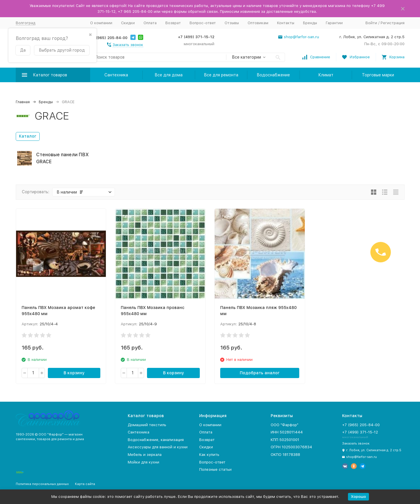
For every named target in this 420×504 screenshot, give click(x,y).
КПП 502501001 (285, 440)
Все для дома (169, 75)
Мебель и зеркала (145, 455)
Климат (326, 75)
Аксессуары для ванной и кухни (158, 447)
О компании (101, 23)
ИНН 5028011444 (287, 432)
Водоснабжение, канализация (156, 440)
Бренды (310, 23)
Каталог (28, 136)
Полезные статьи (215, 469)
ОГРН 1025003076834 (291, 447)
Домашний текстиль (147, 425)
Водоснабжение (273, 75)
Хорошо (358, 497)
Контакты (286, 23)
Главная (23, 102)
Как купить (209, 455)
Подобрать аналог (260, 373)
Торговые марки (378, 75)
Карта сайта (85, 484)
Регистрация (393, 23)
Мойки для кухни (143, 462)
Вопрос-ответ (203, 23)
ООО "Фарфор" (285, 425)
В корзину (74, 373)
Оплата (150, 23)
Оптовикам (258, 23)
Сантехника (116, 75)
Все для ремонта (221, 75)
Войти (371, 23)
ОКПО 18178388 (285, 455)
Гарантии (334, 23)
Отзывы (232, 23)
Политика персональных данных (42, 484)
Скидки (128, 23)
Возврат (173, 23)
